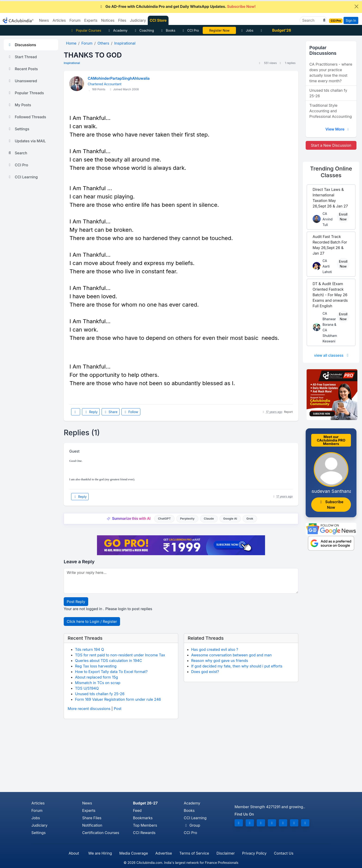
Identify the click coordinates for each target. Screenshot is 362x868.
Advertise (164, 853)
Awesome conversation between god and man (231, 655)
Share (111, 412)
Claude (209, 519)
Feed (137, 810)
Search (17, 153)
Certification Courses (101, 833)
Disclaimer (226, 853)
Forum (37, 810)
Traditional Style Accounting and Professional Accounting (331, 111)
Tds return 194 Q (89, 649)
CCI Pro (190, 30)
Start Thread (22, 57)
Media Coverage (134, 853)
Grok (250, 519)
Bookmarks (143, 818)
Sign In (351, 20)
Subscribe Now (331, 505)
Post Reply (76, 602)
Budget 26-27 (145, 803)
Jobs (247, 30)
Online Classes (331, 172)
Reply (91, 412)
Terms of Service (194, 853)
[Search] (312, 20)
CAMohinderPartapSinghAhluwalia (119, 78)
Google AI (230, 519)
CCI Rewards (144, 833)
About (74, 853)
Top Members (145, 825)
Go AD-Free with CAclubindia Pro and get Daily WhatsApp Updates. (177, 6)
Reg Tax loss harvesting (96, 666)
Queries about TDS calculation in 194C (109, 661)
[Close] (356, 6)
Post (118, 709)
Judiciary (39, 825)
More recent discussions (89, 709)
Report (288, 412)
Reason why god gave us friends (220, 661)
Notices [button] (108, 20)
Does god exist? (205, 672)
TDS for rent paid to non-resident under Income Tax (120, 655)
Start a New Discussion (331, 145)
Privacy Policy (254, 853)
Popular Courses (86, 30)
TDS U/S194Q (87, 688)
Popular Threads (26, 93)
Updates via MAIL (27, 141)
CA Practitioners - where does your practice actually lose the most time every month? (331, 73)
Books (168, 30)
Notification (92, 825)
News (87, 803)
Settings (18, 129)
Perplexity (187, 519)
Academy (117, 30)
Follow (131, 412)
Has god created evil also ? (215, 649)
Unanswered (22, 81)
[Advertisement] (181, 757)
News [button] (44, 20)
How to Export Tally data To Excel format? (111, 672)
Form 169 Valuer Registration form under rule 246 (118, 699)
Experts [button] (91, 20)
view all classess (332, 355)
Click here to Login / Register (92, 621)
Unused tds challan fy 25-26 (100, 694)
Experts (89, 810)
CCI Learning (23, 177)
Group (192, 825)
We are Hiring (100, 853)
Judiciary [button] (138, 20)
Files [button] (122, 20)
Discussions (22, 45)
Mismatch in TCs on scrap (98, 683)
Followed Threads (27, 117)
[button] (324, 20)
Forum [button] (75, 20)
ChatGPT (164, 519)
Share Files (92, 818)
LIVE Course (219, 30)
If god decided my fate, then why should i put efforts (237, 666)
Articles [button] (59, 20)
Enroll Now (343, 217)
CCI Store (158, 20)
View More (338, 129)
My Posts (19, 105)
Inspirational (72, 63)
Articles (38, 803)
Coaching (144, 30)
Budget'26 (282, 30)
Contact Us (284, 853)
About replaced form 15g (97, 677)
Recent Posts (23, 69)
